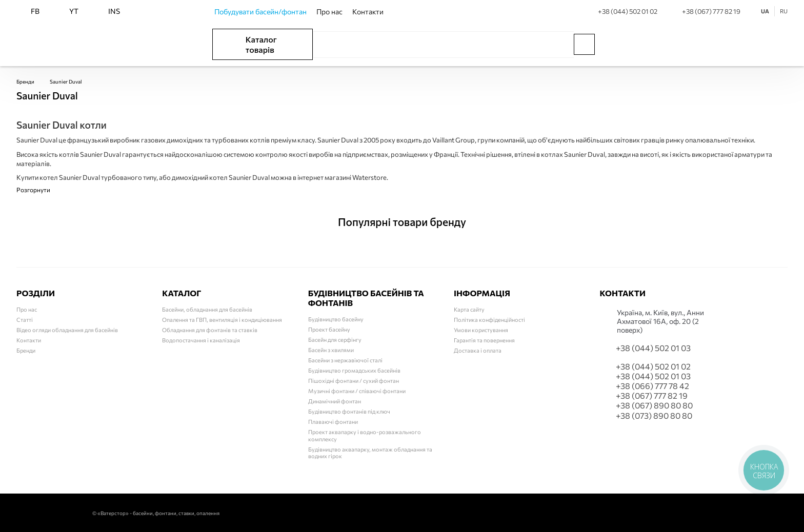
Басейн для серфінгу (335, 340)
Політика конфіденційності (489, 320)
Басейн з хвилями (331, 350)
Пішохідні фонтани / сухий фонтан (354, 381)
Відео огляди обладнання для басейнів (67, 330)
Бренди (25, 81)
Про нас (329, 12)
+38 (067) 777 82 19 (703, 11)
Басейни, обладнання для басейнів (207, 309)
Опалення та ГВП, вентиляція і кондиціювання (222, 320)
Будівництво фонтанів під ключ (349, 411)
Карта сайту (469, 309)
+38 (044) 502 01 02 (619, 11)
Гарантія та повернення (484, 340)
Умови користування (481, 330)
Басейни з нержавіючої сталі (345, 360)
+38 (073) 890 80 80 (654, 415)
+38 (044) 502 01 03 (653, 348)
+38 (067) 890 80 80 (654, 405)
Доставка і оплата (478, 350)
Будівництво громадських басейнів (354, 370)
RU (784, 11)
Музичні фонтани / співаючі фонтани (357, 391)
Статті (25, 320)
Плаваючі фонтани (333, 422)
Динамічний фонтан (335, 401)
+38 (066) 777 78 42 (652, 386)
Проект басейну (329, 329)
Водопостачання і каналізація (201, 340)
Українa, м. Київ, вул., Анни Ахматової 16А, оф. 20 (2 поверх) (660, 321)
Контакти (368, 12)
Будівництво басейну (336, 319)
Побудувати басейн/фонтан (260, 12)
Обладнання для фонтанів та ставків (210, 330)
